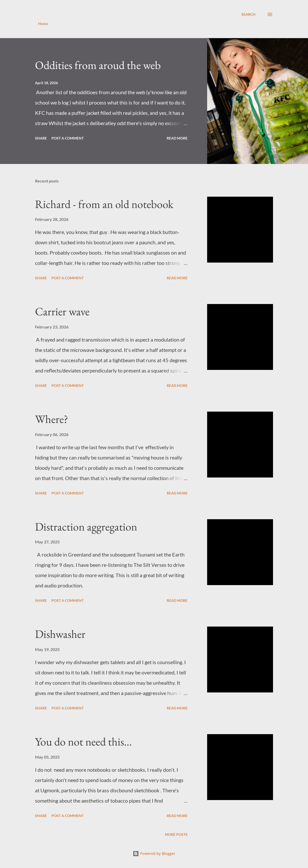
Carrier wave (62, 311)
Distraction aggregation (86, 527)
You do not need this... (83, 741)
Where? (52, 419)
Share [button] (41, 138)
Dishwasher (60, 634)
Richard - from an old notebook (104, 204)
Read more (177, 138)
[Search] (248, 14)
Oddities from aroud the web (98, 65)
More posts (176, 834)
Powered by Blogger (154, 853)
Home (43, 24)
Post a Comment (68, 138)
